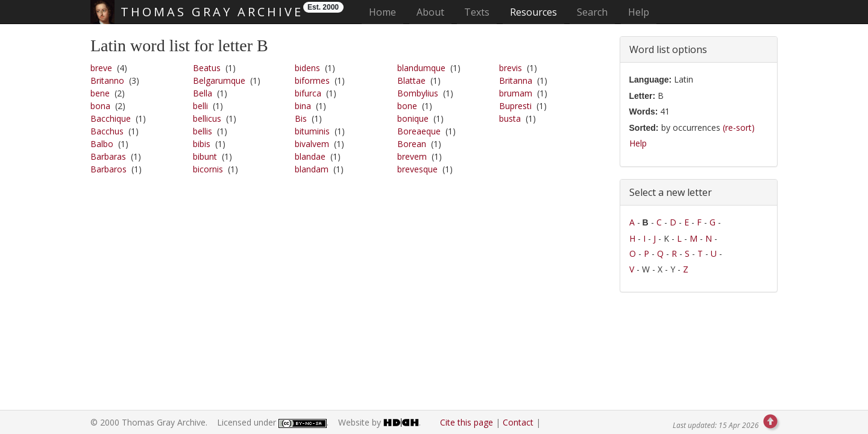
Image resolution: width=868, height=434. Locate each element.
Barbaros (108, 169)
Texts (477, 12)
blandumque (421, 68)
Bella (203, 93)
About (430, 12)
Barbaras (108, 156)
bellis (203, 131)
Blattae (411, 80)
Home (386, 12)
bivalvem (312, 144)
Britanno (107, 80)
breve (101, 68)
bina (303, 106)
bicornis (208, 169)
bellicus (207, 118)
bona (100, 106)
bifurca (308, 93)
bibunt (205, 156)
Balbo (102, 144)
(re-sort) (739, 127)
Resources (533, 12)
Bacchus (107, 131)
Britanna (516, 80)
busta (510, 118)
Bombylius (418, 93)
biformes (312, 80)
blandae (310, 156)
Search (592, 12)
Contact (518, 422)
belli (200, 106)
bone (407, 106)
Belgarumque (219, 80)
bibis (202, 144)
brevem (412, 156)
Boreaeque (419, 131)
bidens (307, 68)
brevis (511, 68)
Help (639, 12)
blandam (312, 169)
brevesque (417, 169)
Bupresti (515, 106)
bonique (413, 118)
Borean (412, 144)
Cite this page (467, 422)
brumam (516, 93)
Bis (301, 118)
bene (100, 93)
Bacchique (111, 118)
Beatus (207, 68)
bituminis (312, 131)
